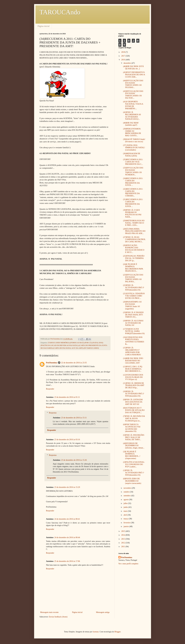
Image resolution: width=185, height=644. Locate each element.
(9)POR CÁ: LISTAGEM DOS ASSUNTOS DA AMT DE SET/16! (133, 402)
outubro (127, 492)
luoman (96, 632)
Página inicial (44, 26)
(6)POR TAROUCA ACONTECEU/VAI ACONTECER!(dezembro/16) (132, 428)
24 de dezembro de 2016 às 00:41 (67, 519)
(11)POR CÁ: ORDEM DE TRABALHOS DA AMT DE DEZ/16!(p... (134, 385)
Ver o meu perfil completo (128, 564)
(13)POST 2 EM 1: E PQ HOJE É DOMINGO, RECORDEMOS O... (133, 369)
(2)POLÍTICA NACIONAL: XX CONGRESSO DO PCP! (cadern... (134, 464)
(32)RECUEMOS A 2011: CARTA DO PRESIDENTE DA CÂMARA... (133, 192)
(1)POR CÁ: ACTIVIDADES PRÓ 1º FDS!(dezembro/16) (134, 473)
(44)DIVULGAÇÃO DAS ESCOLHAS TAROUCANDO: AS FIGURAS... (133, 84)
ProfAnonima (52, 363)
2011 (123, 547)
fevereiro (127, 523)
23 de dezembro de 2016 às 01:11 (67, 397)
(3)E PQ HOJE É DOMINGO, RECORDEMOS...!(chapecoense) (132, 455)
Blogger (117, 632)
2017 (123, 56)
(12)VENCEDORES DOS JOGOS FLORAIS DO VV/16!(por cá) (133, 377)
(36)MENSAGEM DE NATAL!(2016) (132, 155)
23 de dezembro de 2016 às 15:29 (67, 487)
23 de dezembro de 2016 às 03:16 (67, 440)
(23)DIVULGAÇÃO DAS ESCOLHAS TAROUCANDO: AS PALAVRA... (133, 278)
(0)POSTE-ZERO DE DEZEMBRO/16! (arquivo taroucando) (132, 481)
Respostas (53, 413)
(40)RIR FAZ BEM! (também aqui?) (131, 124)
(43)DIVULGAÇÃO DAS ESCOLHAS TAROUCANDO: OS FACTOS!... (133, 95)
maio (126, 511)
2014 (123, 535)
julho (126, 503)
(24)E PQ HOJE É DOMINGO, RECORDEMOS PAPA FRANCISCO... (133, 268)
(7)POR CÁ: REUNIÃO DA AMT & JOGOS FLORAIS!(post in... (134, 418)
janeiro (126, 526)
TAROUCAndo (60, 12)
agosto (126, 500)
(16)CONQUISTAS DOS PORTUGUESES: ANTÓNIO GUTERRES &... (134, 341)
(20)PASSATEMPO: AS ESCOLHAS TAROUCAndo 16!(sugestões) (132, 305)
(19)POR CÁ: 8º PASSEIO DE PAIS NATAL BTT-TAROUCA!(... (133, 315)
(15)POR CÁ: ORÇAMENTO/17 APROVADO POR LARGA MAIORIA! (132, 351)
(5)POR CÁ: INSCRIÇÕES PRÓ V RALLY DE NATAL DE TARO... (134, 437)
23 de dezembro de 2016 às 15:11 (74, 418)
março (126, 519)
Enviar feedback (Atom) (58, 617)
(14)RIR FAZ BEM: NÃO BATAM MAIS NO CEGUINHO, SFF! (133, 361)
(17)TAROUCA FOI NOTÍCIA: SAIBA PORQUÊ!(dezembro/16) (134, 331)
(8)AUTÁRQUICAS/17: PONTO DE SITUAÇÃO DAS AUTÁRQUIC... (134, 410)
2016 (123, 60)
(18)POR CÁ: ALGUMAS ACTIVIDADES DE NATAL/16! (133, 323)
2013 (123, 539)
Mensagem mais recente (49, 612)
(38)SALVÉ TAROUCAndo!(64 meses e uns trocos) (134, 140)
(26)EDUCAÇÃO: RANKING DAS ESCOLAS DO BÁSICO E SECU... (134, 249)
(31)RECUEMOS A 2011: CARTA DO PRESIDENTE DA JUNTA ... (133, 203)
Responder (50, 389)
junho (126, 507)
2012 (123, 543)
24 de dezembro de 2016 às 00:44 (67, 537)
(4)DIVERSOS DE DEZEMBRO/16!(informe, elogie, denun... (134, 446)
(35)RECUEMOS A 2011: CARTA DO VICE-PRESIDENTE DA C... (133, 162)
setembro (127, 496)
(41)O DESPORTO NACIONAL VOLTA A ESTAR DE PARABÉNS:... (133, 105)
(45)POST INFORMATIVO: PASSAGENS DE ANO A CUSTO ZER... (134, 75)
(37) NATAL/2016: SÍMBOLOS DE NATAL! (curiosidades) (134, 148)
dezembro (128, 63)
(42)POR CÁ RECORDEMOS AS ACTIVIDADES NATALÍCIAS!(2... (132, 116)
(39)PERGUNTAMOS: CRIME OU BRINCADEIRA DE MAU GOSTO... (132, 132)
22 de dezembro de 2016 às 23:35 (74, 363)
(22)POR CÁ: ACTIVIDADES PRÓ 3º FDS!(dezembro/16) (134, 288)
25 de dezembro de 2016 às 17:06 (67, 561)
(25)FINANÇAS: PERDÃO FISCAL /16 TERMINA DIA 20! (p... (134, 258)
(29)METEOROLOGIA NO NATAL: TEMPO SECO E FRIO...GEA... (134, 223)
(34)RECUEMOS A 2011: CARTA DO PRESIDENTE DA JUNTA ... (133, 182)
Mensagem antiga (103, 612)
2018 (123, 52)
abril (126, 515)
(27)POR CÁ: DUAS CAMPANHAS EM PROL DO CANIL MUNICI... (134, 239)
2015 (123, 531)
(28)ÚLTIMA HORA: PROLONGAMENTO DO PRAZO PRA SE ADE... (134, 231)
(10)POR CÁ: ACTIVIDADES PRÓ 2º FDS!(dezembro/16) (134, 394)
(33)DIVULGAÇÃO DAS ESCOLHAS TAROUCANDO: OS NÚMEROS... (133, 171)
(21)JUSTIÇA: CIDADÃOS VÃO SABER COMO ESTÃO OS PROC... (134, 296)
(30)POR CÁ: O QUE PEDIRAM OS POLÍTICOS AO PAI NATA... (132, 213)
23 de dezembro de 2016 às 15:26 (74, 460)
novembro (128, 488)
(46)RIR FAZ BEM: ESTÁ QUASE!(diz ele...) (133, 67)
